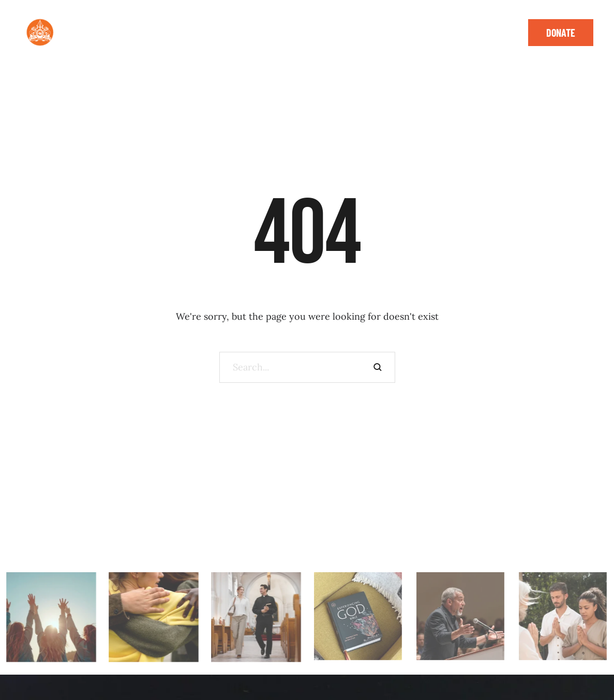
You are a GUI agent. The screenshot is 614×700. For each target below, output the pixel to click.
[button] (167, 26)
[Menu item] (99, 26)
